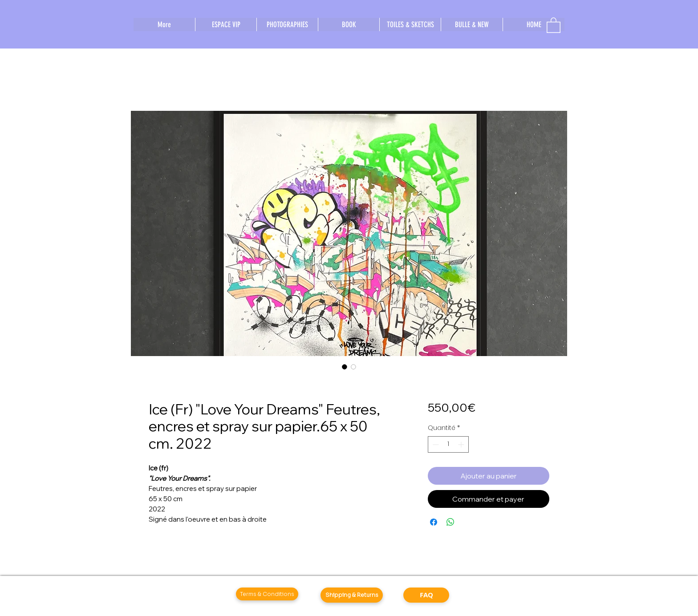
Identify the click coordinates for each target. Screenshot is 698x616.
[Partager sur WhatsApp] (450, 522)
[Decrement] (435, 444)
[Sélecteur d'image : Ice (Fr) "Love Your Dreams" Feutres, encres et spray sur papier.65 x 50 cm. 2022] (345, 367)
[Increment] (462, 444)
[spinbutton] (448, 444)
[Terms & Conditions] (267, 594)
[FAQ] (426, 595)
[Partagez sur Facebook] (434, 522)
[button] (554, 25)
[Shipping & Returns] (352, 595)
